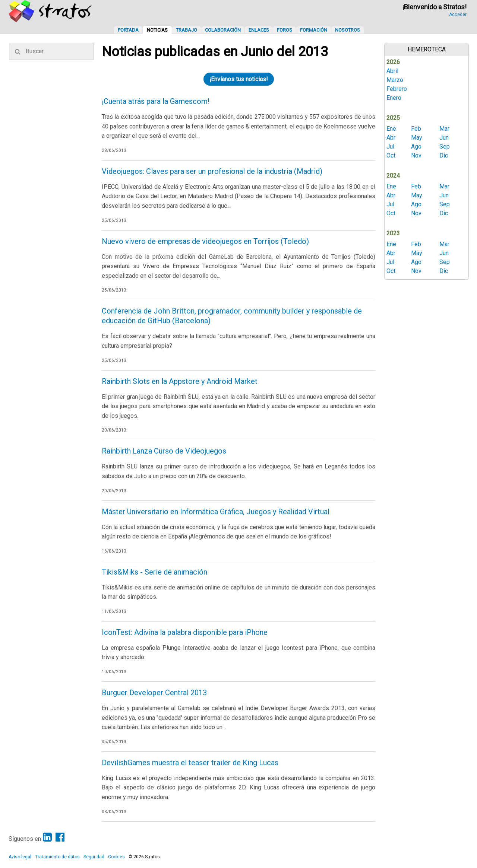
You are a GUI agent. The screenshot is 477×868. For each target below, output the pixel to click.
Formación (314, 30)
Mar (444, 129)
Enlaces (259, 30)
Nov (416, 155)
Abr (391, 138)
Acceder (458, 15)
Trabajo (187, 30)
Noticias (157, 30)
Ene (391, 129)
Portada (128, 30)
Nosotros (348, 30)
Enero (394, 98)
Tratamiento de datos (57, 857)
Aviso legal (20, 857)
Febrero (397, 89)
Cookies (116, 857)
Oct (391, 155)
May (417, 138)
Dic (444, 155)
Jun (444, 138)
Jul (390, 147)
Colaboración (223, 30)
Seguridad (94, 857)
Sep (445, 147)
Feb (416, 129)
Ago (416, 147)
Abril (392, 71)
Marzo (395, 80)
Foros (285, 30)
